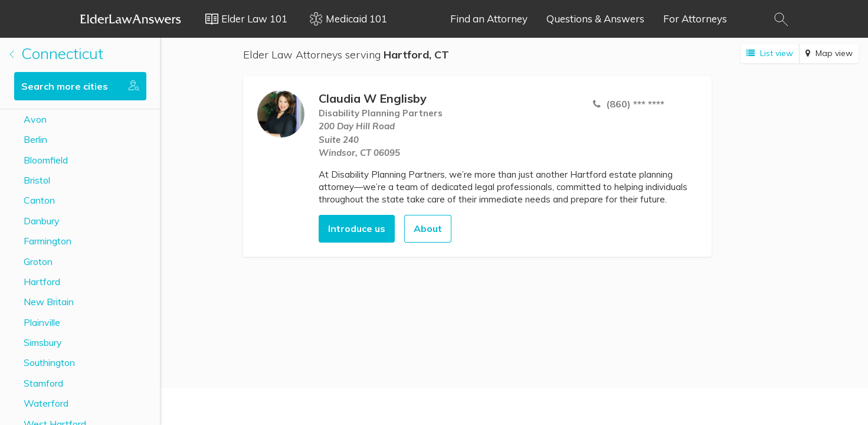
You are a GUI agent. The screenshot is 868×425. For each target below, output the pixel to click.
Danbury (42, 221)
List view (770, 53)
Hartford (42, 282)
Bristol (37, 180)
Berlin (35, 139)
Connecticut (56, 53)
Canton (39, 200)
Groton (38, 261)
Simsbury (43, 342)
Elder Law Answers (131, 19)
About (428, 228)
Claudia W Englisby (373, 98)
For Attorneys (695, 19)
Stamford (43, 383)
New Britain (49, 302)
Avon (35, 119)
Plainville (42, 322)
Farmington (48, 241)
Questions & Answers (595, 19)
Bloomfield (46, 160)
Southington (49, 362)
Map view (829, 53)
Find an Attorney (489, 19)
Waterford (46, 403)
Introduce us (357, 228)
